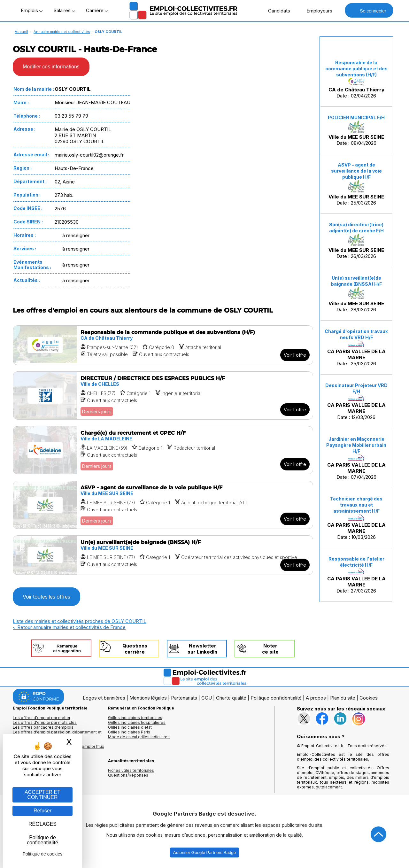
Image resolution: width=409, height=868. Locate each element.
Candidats (276, 11)
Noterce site (270, 649)
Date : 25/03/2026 (356, 184)
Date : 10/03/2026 (356, 518)
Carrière (97, 10)
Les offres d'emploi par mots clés (45, 722)
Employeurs (316, 11)
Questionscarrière (135, 649)
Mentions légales (148, 698)
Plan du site (343, 698)
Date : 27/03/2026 (356, 575)
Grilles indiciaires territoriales (135, 718)
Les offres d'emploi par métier (42, 718)
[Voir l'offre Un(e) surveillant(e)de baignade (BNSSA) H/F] (163, 555)
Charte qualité (231, 698)
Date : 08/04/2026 (356, 130)
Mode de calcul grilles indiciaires (139, 737)
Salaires (64, 10)
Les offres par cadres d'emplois (43, 727)
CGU (207, 698)
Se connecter (369, 10)
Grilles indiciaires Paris (129, 732)
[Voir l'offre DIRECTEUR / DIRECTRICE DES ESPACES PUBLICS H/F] (163, 395)
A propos (316, 698)
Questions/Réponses (128, 775)
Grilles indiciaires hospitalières (137, 722)
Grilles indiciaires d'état (130, 727)
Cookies (369, 698)
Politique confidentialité (276, 698)
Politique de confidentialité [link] (42, 840)
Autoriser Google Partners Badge (204, 852)
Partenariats (184, 698)
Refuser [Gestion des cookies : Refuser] (42, 811)
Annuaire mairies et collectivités (62, 32)
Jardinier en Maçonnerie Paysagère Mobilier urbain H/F (356, 445)
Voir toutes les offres (46, 597)
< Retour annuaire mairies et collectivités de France (69, 627)
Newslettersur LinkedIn (202, 649)
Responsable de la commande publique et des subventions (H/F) (356, 69)
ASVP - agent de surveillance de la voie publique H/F (356, 171)
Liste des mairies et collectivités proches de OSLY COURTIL (80, 621)
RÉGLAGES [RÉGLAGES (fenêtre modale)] (42, 824)
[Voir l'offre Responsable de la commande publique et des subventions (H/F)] (163, 345)
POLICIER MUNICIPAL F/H (356, 117)
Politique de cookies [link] (43, 854)
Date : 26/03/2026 (356, 240)
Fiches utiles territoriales (131, 770)
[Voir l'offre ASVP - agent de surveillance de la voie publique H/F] (163, 505)
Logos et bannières (104, 698)
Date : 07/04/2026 (356, 458)
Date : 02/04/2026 (356, 79)
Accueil (21, 32)
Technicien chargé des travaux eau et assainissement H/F (356, 505)
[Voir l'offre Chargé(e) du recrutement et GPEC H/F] (163, 450)
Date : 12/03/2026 (356, 401)
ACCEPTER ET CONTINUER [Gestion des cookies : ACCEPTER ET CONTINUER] (42, 795)
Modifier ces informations (51, 67)
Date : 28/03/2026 (356, 294)
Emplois (32, 10)
